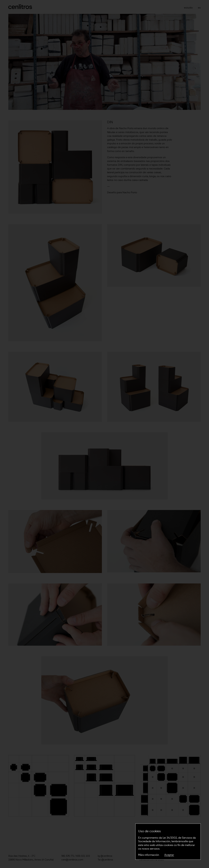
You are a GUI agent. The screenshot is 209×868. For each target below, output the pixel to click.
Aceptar (169, 855)
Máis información (149, 855)
